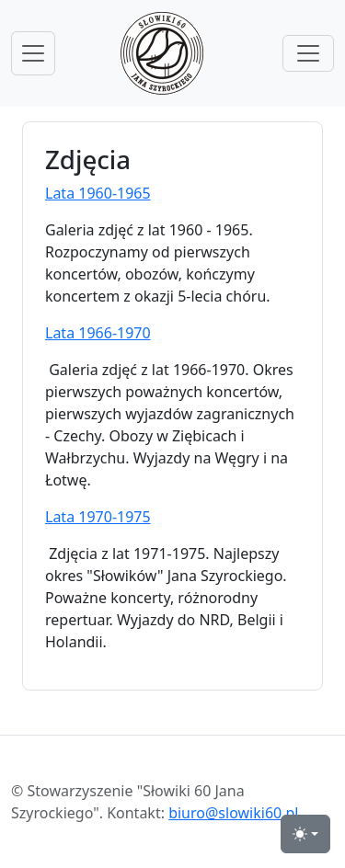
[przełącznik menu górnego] (308, 53)
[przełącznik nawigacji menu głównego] (33, 53)
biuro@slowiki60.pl (233, 813)
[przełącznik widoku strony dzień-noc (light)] (305, 834)
